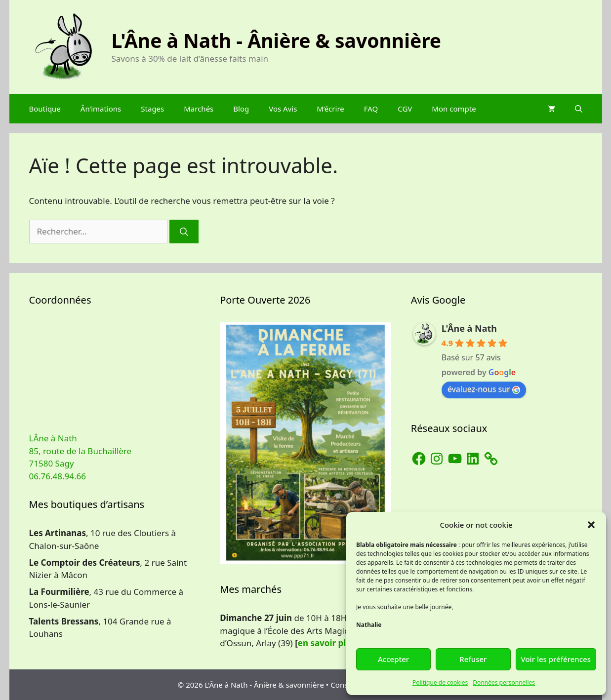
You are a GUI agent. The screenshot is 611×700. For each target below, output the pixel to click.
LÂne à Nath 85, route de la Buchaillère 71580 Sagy (81, 451)
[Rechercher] (184, 232)
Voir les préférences (556, 659)
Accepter (393, 659)
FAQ (371, 109)
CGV (405, 109)
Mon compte (454, 109)
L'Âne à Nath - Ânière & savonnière (277, 40)
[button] (591, 525)
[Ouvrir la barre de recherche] (579, 109)
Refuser (473, 659)
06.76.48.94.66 (58, 476)
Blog (241, 109)
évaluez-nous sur (484, 389)
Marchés (199, 109)
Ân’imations (101, 109)
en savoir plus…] (332, 643)
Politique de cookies (440, 682)
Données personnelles (504, 682)
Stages (152, 109)
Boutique (45, 109)
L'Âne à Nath (469, 328)
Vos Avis (283, 109)
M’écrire (330, 109)
